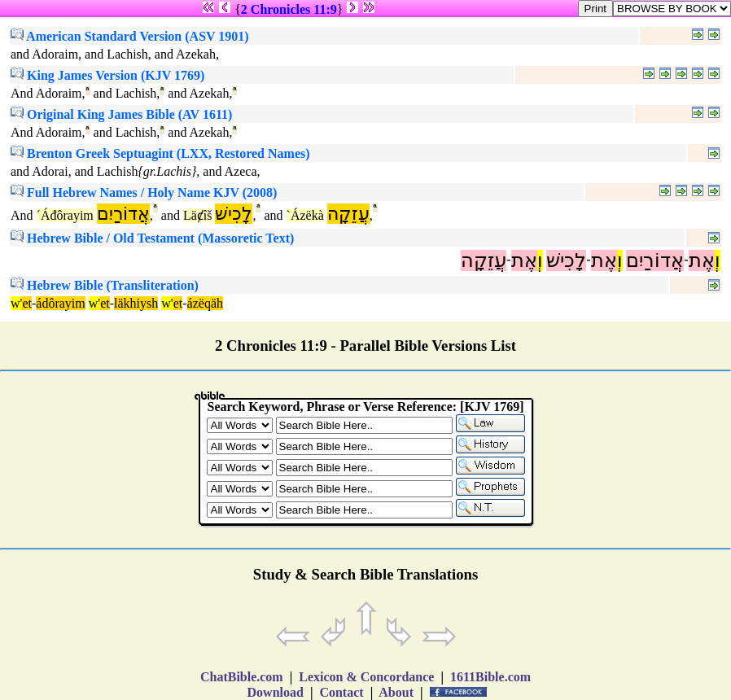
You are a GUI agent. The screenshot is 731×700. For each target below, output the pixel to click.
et (27, 303)
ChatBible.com (242, 677)
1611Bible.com (490, 677)
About (396, 692)
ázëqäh (205, 303)
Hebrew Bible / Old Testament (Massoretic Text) (152, 238)
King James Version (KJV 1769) (107, 75)
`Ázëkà (305, 215)
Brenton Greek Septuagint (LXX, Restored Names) (160, 153)
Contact (341, 692)
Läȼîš (198, 215)
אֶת (702, 260)
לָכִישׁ (234, 214)
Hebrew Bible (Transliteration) (105, 285)
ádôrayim (60, 303)
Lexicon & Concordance (366, 677)
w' (16, 303)
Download (276, 692)
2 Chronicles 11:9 (289, 9)
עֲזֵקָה (348, 214)
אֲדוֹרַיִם (123, 214)
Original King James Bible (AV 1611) (121, 114)
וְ (718, 260)
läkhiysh (136, 303)
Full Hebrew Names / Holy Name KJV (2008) (144, 192)
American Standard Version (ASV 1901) (130, 36)
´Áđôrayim (65, 215)
